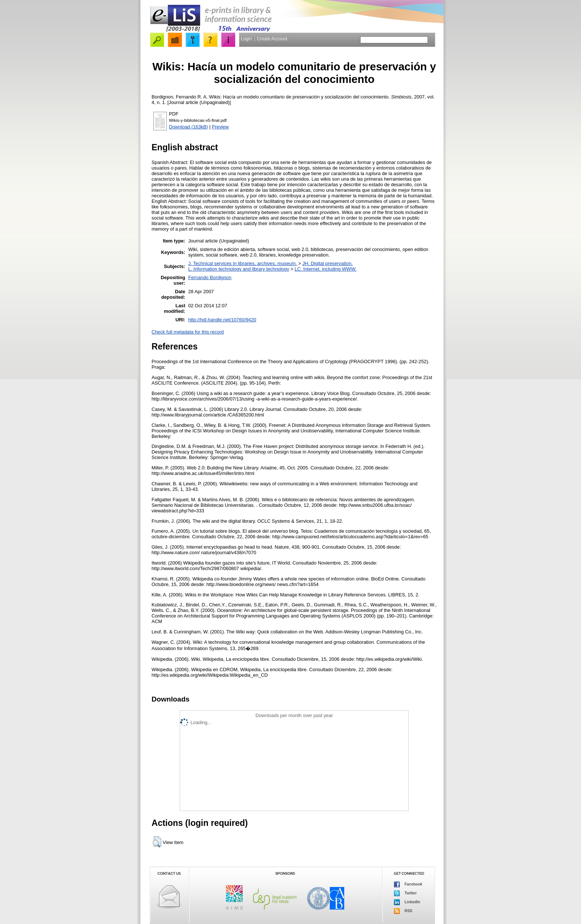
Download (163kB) (188, 127)
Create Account (272, 39)
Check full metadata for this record (188, 332)
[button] (157, 842)
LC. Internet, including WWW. (326, 269)
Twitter (405, 893)
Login (246, 39)
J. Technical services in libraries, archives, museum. (243, 263)
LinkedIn (407, 902)
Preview (220, 127)
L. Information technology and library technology (239, 269)
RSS (403, 911)
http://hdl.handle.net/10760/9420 (222, 320)
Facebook (408, 884)
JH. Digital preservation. (328, 263)
